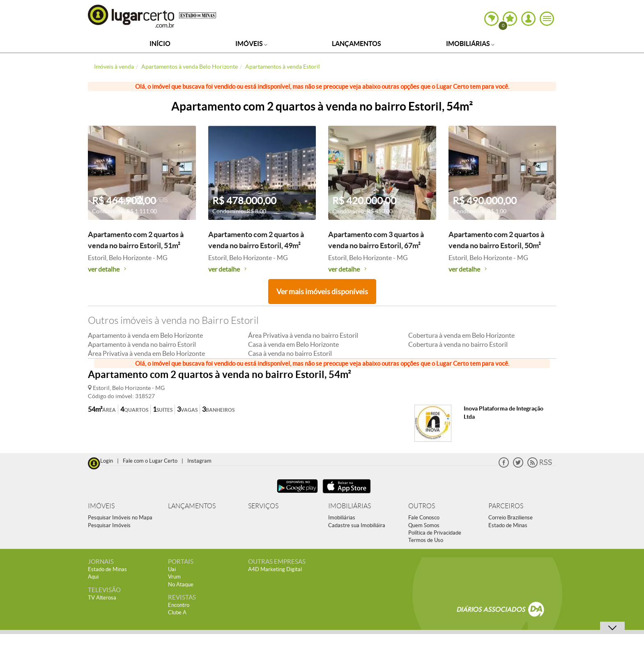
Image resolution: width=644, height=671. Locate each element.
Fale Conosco (424, 518)
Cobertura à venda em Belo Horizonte (461, 335)
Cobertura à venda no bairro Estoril (458, 344)
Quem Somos (424, 525)
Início (160, 44)
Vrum (174, 577)
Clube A (177, 612)
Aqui (93, 577)
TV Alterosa (102, 598)
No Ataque (181, 585)
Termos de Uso (426, 540)
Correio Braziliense (511, 518)
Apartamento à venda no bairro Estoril (142, 344)
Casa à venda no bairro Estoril (290, 353)
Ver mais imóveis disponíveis (322, 292)
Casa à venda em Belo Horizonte (293, 344)
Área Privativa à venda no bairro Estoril (303, 335)
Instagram (199, 461)
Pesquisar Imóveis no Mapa (120, 518)
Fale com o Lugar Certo (150, 461)
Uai (172, 569)
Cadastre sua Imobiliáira (357, 525)
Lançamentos (356, 44)
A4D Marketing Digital (275, 569)
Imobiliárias (470, 44)
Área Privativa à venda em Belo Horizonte (146, 353)
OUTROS (422, 506)
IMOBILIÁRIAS (350, 506)
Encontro (179, 605)
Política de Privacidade (435, 533)
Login (107, 461)
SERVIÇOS (263, 506)
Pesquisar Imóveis (109, 525)
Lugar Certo (131, 16)
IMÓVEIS (101, 506)
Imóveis (251, 44)
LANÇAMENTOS (192, 506)
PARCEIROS (506, 506)
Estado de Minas (508, 525)
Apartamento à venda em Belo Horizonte (145, 335)
